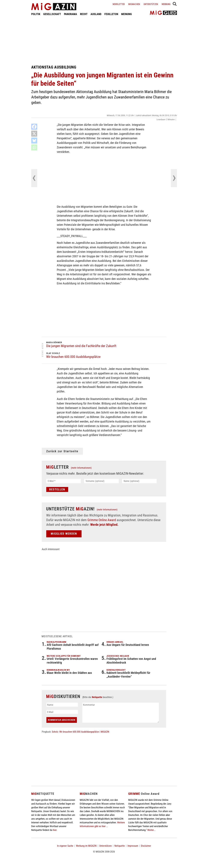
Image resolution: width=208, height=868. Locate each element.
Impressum (133, 846)
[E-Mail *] (64, 481)
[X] (34, 134)
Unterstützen (151, 4)
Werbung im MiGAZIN (86, 846)
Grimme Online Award (102, 520)
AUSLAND (96, 14)
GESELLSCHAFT (52, 14)
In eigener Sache (65, 846)
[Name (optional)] (139, 481)
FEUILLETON (111, 14)
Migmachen (134, 4)
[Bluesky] (34, 141)
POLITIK (36, 14)
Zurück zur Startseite (62, 451)
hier (55, 830)
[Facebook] (34, 127)
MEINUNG (127, 14)
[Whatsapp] (34, 147)
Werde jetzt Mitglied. (104, 525)
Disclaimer (146, 846)
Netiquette (97, 697)
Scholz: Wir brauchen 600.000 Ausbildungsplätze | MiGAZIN (80, 732)
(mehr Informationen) (81, 468)
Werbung (166, 4)
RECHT (84, 14)
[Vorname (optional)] (101, 481)
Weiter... (151, 830)
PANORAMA (71, 14)
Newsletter (119, 4)
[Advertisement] (104, 40)
